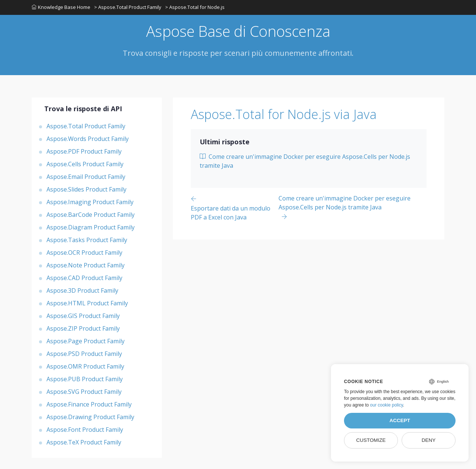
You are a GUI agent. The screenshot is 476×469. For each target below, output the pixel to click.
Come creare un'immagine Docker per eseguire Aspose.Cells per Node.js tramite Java (305, 161)
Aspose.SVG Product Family (84, 392)
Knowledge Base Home (61, 7)
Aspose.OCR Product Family (84, 253)
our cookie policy (387, 405)
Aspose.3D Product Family (82, 290)
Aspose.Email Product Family (86, 177)
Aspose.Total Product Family (86, 126)
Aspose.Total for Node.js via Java (284, 114)
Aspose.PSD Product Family (84, 354)
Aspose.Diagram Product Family (91, 227)
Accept (400, 420)
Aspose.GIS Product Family (83, 316)
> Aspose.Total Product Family (128, 7)
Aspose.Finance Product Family (89, 404)
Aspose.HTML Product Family (87, 303)
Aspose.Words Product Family (88, 139)
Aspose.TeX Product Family (84, 442)
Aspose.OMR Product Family (85, 366)
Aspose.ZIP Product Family (83, 328)
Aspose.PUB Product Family (85, 379)
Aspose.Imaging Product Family (90, 202)
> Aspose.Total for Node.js (195, 7)
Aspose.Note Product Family (86, 265)
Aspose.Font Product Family (85, 430)
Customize (371, 440)
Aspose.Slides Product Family (86, 189)
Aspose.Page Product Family (86, 341)
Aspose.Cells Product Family (85, 164)
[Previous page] (235, 208)
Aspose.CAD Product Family (84, 278)
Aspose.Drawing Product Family (90, 417)
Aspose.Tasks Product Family (87, 240)
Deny (429, 440)
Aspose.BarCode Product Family (91, 215)
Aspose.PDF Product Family (84, 151)
